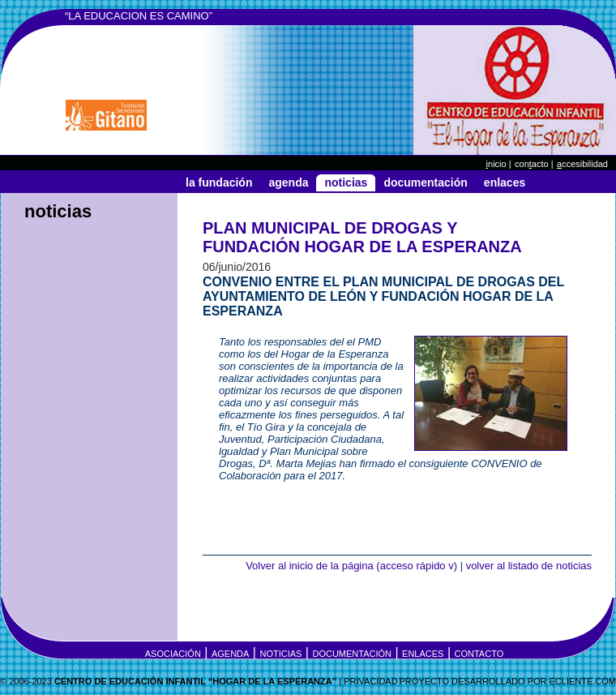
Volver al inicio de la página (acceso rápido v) (351, 566)
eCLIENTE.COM (582, 681)
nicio (496, 164)
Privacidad (370, 681)
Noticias (346, 182)
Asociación (173, 654)
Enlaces (505, 182)
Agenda (288, 182)
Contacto (479, 654)
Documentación (425, 182)
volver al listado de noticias (529, 566)
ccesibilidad (582, 164)
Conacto (532, 164)
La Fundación (219, 182)
